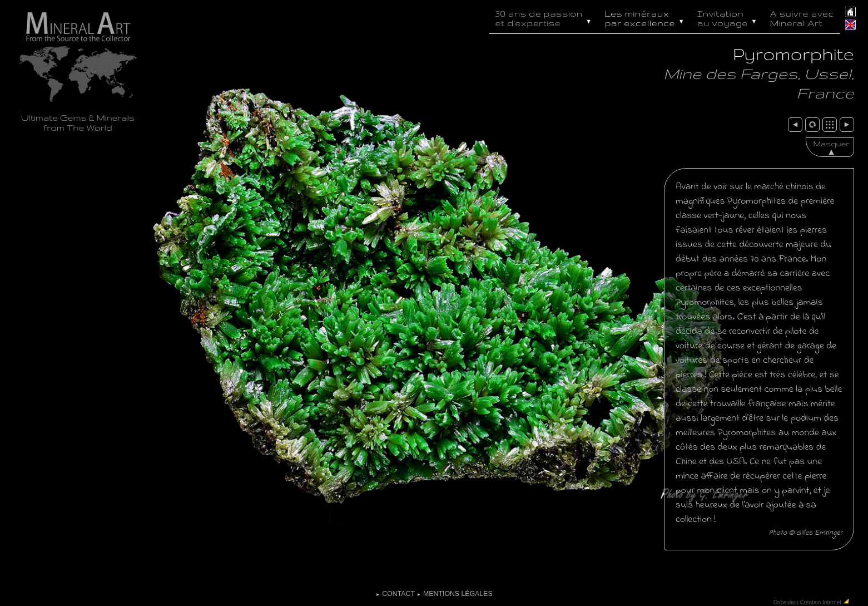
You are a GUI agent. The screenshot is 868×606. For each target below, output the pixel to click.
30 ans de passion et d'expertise (545, 17)
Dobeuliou (786, 602)
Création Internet (820, 602)
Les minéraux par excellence (646, 17)
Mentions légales (454, 594)
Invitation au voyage (728, 17)
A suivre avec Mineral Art (802, 18)
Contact (395, 594)
